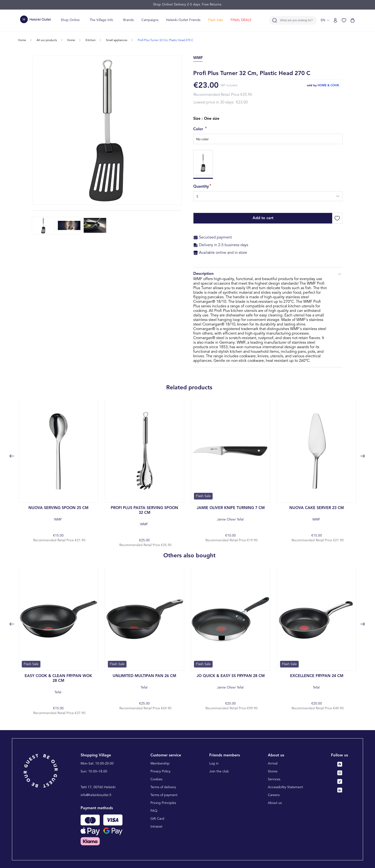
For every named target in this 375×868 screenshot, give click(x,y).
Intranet (156, 827)
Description (268, 274)
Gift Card (157, 819)
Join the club (219, 771)
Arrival (273, 764)
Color (199, 129)
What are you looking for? (296, 20)
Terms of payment (164, 795)
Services (274, 779)
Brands (128, 20)
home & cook (328, 86)
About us (275, 803)
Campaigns (150, 20)
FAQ (154, 811)
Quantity (201, 187)
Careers (274, 795)
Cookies (156, 779)
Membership (160, 764)
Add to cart (263, 218)
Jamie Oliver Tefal (231, 513)
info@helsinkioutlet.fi (96, 795)
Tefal (58, 684)
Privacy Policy (160, 771)
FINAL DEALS (241, 20)
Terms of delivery (163, 787)
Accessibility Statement (285, 787)
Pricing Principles (163, 803)
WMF (58, 513)
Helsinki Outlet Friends (183, 20)
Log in (214, 764)
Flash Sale (215, 20)
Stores (273, 771)
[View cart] (353, 20)
